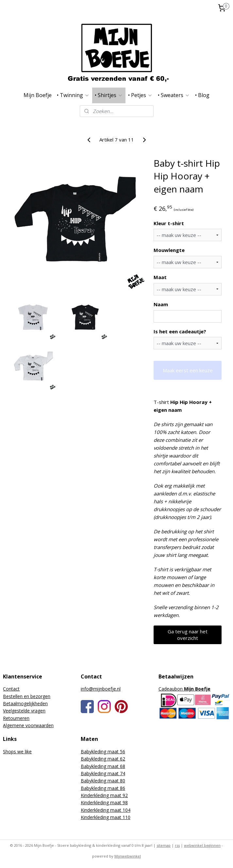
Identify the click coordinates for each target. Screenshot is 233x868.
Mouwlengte (169, 250)
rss (177, 845)
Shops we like (17, 751)
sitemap (164, 845)
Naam (161, 304)
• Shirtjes (109, 95)
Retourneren (16, 718)
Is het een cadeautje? (180, 331)
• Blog (202, 95)
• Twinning (73, 95)
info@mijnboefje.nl (101, 689)
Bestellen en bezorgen (27, 696)
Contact (11, 689)
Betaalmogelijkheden (25, 703)
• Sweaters (174, 95)
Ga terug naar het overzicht (188, 634)
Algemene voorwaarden (28, 725)
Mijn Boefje (38, 95)
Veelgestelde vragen (24, 711)
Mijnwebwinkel (128, 856)
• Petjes (140, 95)
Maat (160, 277)
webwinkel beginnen (202, 845)
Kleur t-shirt (169, 223)
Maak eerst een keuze (188, 370)
